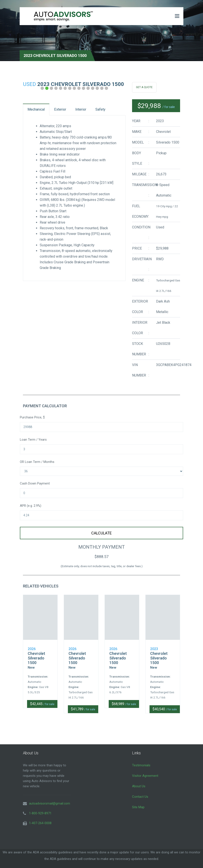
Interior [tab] (96, 110)
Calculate (101, 533)
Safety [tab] (35, 124)
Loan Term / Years (33, 440)
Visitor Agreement (145, 770)
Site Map (138, 801)
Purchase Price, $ (32, 417)
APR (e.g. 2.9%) (31, 506)
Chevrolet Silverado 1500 (36, 652)
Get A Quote (144, 87)
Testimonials (141, 759)
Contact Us (140, 791)
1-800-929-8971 (40, 807)
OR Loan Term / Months (37, 462)
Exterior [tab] (70, 110)
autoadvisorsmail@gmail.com (50, 798)
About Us (139, 780)
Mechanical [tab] (40, 110)
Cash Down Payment (35, 483)
